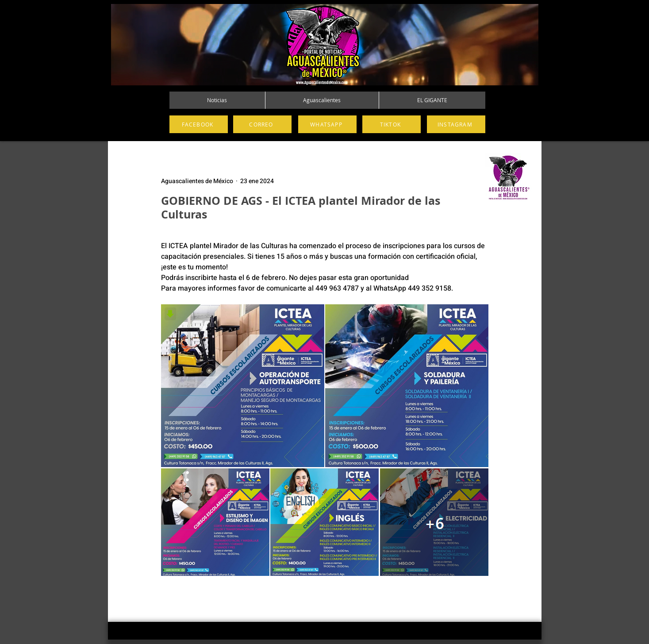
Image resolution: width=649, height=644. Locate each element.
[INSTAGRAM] (456, 124)
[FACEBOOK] (199, 124)
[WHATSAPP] (327, 124)
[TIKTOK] (392, 124)
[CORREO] (262, 124)
